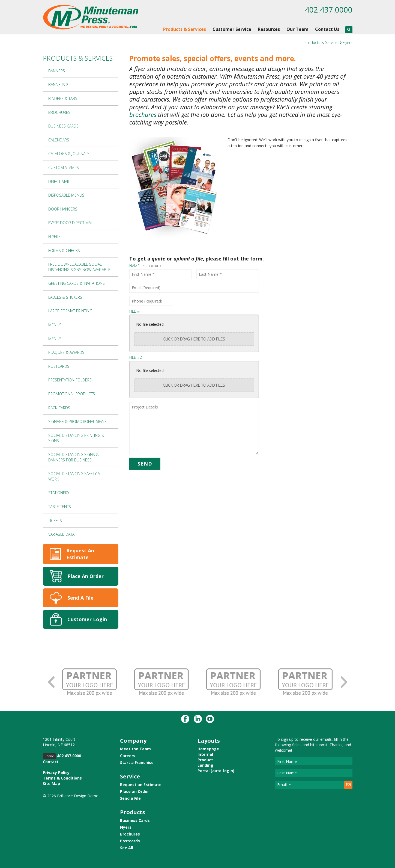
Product (205, 760)
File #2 (136, 357)
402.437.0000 (329, 10)
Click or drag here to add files (194, 339)
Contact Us (327, 29)
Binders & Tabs (63, 98)
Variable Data (61, 534)
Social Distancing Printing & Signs (76, 438)
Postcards (59, 366)
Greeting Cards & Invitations (77, 283)
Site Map (51, 783)
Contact (51, 762)
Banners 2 (58, 85)
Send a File (130, 798)
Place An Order (86, 576)
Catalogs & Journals (69, 154)
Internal (205, 754)
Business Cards (63, 126)
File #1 (136, 311)
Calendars (59, 140)
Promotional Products (72, 394)
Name (135, 266)
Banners (57, 71)
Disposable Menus (66, 195)
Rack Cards (59, 408)
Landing (205, 765)
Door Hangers (63, 209)
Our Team (297, 29)
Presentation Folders (70, 380)
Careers (128, 756)
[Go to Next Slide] (343, 682)
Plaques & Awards (66, 352)
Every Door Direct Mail (71, 223)
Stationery (59, 493)
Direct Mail (59, 181)
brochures (143, 114)
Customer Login (87, 619)
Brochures (59, 112)
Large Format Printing (70, 311)
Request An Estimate (80, 554)
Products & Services (185, 29)
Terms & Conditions (62, 778)
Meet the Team (135, 749)
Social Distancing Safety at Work (75, 476)
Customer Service (232, 29)
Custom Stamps (64, 168)
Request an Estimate (141, 785)
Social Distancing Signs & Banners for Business (74, 457)
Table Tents (60, 507)
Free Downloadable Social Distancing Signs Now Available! (80, 267)
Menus (55, 325)
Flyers (348, 42)
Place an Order (134, 791)
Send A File (80, 598)
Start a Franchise (137, 762)
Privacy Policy (56, 773)
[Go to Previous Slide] (52, 682)
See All (127, 848)
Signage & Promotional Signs (77, 421)
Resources (269, 29)
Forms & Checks (64, 251)
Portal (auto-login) (216, 771)
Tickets (55, 521)
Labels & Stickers (65, 297)
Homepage (208, 749)
